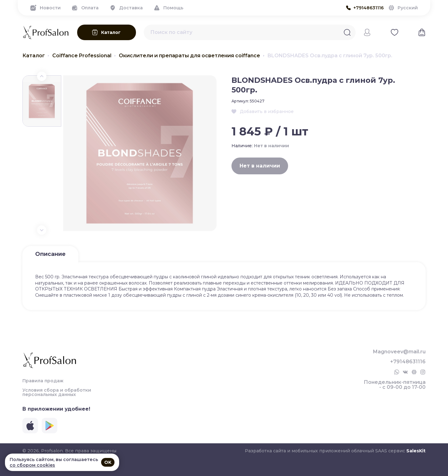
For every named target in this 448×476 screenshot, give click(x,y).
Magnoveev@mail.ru (399, 352)
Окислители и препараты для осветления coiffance (189, 56)
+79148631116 (408, 362)
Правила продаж (43, 381)
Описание (50, 254)
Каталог (34, 56)
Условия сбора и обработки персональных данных (57, 392)
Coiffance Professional (82, 56)
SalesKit (416, 451)
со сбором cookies (32, 465)
